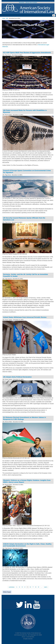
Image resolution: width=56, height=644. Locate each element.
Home (4, 18)
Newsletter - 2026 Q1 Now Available (28, 3)
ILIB (7, 18)
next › (46, 587)
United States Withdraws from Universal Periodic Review (25, 317)
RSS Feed (7, 592)
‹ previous (11, 587)
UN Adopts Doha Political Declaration (17, 377)
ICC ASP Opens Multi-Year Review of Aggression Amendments (27, 53)
